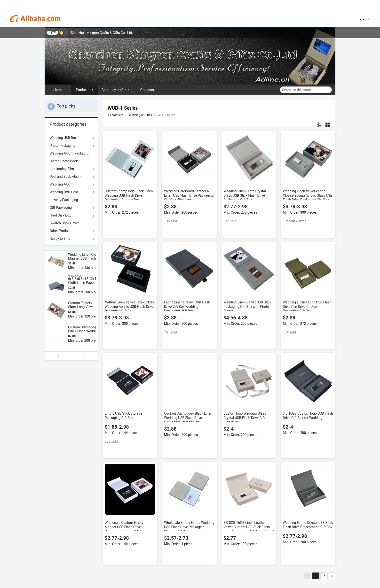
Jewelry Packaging (64, 200)
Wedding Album (62, 184)
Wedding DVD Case (64, 192)
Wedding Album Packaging (70, 153)
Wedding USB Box (63, 138)
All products (115, 115)
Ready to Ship (60, 239)
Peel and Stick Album (66, 177)
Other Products (61, 231)
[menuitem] (71, 153)
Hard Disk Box (60, 215)
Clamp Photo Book (64, 161)
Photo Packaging (63, 146)
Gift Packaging (61, 208)
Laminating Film (62, 169)
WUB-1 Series (166, 115)
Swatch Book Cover (64, 223)
